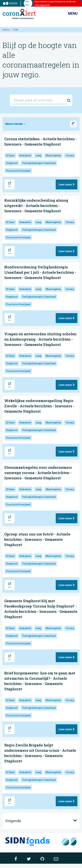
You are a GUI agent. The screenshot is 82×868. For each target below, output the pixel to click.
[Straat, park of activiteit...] (39, 100)
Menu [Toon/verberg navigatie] (70, 14)
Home (6, 30)
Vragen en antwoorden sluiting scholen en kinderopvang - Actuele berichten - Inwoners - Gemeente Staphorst (40, 339)
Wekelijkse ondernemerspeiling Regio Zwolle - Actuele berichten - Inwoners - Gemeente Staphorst (39, 406)
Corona (70, 155)
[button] (73, 124)
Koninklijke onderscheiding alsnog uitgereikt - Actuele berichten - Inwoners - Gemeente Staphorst (36, 206)
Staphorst (12, 163)
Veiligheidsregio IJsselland (39, 163)
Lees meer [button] (67, 184)
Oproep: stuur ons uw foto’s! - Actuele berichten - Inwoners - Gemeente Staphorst (37, 539)
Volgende (41, 821)
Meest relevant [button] (14, 124)
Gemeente (25, 155)
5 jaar (10, 155)
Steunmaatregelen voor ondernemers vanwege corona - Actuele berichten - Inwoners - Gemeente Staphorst (38, 473)
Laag (38, 155)
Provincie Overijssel (18, 171)
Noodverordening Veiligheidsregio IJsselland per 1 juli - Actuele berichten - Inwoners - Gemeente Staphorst (40, 272)
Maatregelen (53, 155)
